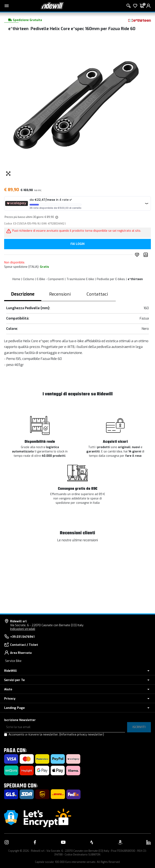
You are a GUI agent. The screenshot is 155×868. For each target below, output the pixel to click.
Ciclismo (29, 279)
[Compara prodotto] (147, 255)
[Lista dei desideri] (135, 6)
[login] (148, 6)
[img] (56, 217)
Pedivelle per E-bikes (111, 279)
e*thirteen (135, 279)
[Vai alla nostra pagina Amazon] (120, 842)
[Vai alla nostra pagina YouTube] (63, 842)
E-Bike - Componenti (50, 279)
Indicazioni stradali (23, 629)
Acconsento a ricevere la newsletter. (56, 735)
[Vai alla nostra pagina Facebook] (35, 842)
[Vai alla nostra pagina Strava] (92, 842)
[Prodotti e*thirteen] (139, 20)
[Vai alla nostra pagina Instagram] (7, 842)
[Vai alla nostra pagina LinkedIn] (148, 842)
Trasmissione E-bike (80, 279)
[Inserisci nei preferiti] (138, 255)
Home (16, 279)
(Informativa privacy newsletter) (82, 735)
